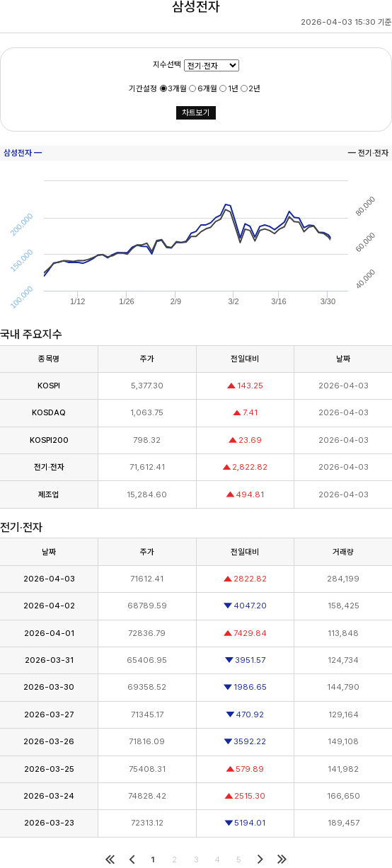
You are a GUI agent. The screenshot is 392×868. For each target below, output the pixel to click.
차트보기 (196, 112)
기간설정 (143, 89)
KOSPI (49, 386)
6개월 (207, 89)
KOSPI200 (49, 440)
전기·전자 (49, 467)
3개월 (177, 89)
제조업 (49, 494)
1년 (233, 89)
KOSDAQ (49, 412)
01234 (212, 65)
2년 (254, 89)
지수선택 (167, 65)
